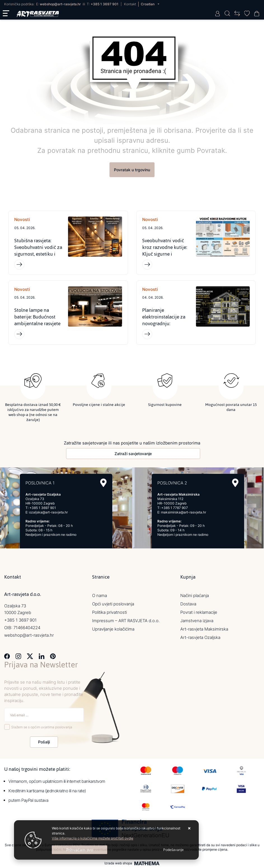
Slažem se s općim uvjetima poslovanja (42, 727)
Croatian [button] (148, 4)
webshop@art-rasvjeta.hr (60, 4)
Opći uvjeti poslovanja (113, 604)
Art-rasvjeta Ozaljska (200, 638)
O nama (100, 596)
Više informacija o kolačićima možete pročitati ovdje (93, 838)
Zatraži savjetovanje (133, 454)
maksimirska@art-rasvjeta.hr (184, 513)
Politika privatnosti (109, 613)
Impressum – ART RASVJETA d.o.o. (126, 621)
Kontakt (130, 4)
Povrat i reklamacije (199, 613)
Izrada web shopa (118, 864)
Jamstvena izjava (197, 621)
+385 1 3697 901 (105, 4)
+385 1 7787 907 (175, 508)
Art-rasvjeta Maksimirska (204, 629)
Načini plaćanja (195, 596)
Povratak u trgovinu (132, 170)
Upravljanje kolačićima (113, 629)
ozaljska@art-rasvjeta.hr (48, 513)
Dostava (188, 604)
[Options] (173, 850)
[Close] (80, 850)
